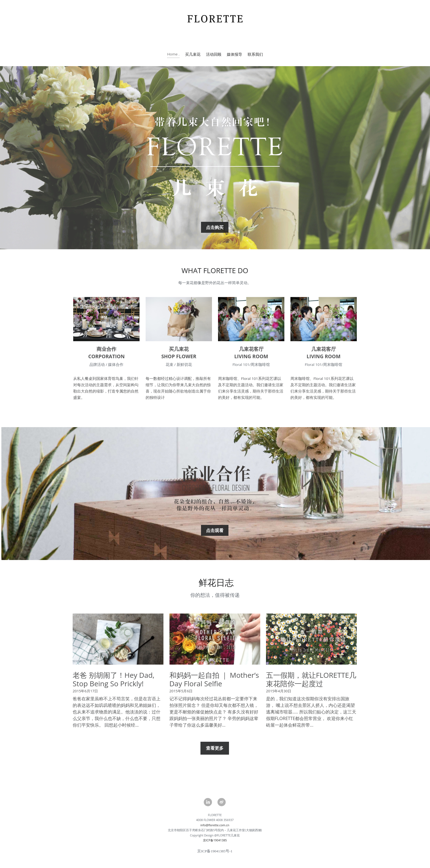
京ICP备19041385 (215, 846)
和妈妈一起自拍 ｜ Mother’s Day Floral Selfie (214, 686)
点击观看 (215, 537)
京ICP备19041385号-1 (215, 858)
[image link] (106, 325)
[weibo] (222, 802)
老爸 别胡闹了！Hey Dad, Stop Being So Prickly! (114, 686)
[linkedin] (208, 802)
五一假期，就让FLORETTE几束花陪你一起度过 (311, 686)
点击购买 (215, 234)
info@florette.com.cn (215, 831)
